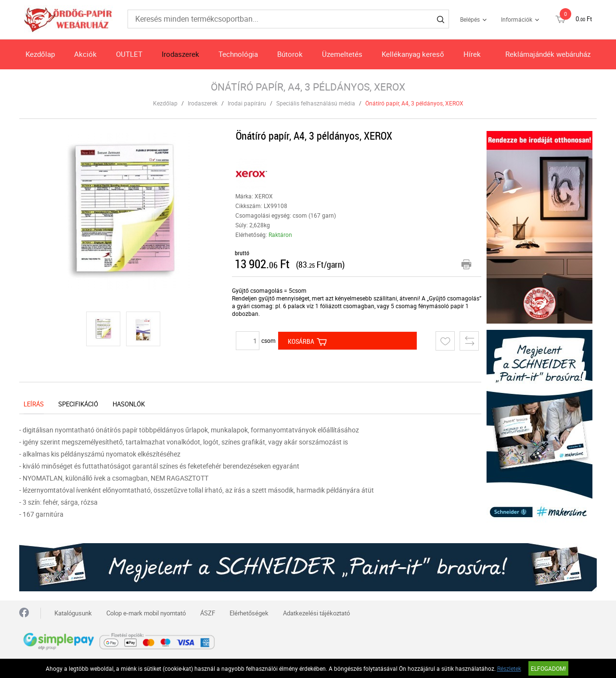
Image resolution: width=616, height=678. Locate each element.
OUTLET (129, 54)
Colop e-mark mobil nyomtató (146, 613)
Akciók (85, 54)
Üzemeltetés (342, 54)
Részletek (509, 668)
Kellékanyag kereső (413, 54)
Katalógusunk (73, 613)
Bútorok (290, 54)
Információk (517, 19)
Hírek (472, 54)
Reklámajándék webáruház (548, 54)
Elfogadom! (548, 668)
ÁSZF (208, 613)
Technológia (238, 54)
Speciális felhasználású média (316, 103)
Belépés (470, 19)
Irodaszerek (180, 54)
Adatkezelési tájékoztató (316, 613)
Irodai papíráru (247, 103)
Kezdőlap (40, 54)
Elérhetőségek (249, 613)
